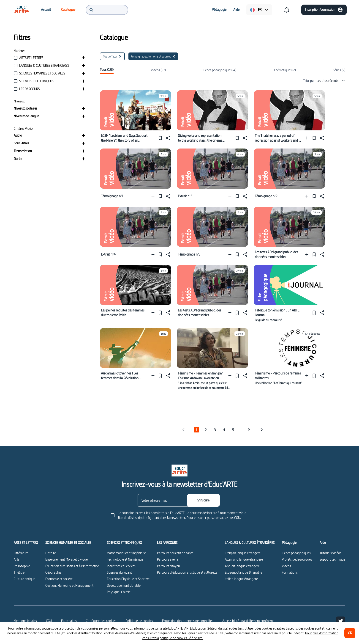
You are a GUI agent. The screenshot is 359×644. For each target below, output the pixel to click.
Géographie (53, 572)
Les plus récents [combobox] (331, 81)
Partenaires (69, 621)
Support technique (332, 559)
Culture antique (24, 579)
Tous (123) (107, 70)
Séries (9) (339, 70)
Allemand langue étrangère (244, 559)
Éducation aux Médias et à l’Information (72, 566)
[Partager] (168, 138)
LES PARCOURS (167, 543)
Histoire (51, 553)
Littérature (21, 553)
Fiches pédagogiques (296, 553)
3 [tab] (215, 430)
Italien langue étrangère (241, 579)
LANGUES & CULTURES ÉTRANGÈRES (250, 543)
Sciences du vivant (119, 572)
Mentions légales (25, 621)
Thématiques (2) (285, 70)
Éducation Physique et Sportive (128, 579)
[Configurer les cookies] (101, 621)
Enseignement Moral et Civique (67, 559)
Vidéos (286, 566)
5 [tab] (233, 430)
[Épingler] (160, 138)
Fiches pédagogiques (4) (220, 70)
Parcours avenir (168, 559)
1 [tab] (196, 430)
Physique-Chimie (119, 592)
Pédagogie (289, 543)
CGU (49, 621)
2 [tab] (206, 430)
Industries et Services (121, 566)
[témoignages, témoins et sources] (153, 56)
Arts (17, 559)
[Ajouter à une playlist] (154, 138)
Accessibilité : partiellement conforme (248, 621)
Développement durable (124, 585)
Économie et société (59, 579)
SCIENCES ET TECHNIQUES (124, 543)
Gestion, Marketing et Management (69, 585)
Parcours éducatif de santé (175, 553)
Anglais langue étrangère (242, 566)
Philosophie (22, 566)
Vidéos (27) (158, 70)
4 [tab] (224, 430)
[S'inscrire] (203, 500)
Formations (290, 572)
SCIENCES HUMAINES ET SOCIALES (68, 543)
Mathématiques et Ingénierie (126, 553)
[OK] (350, 633)
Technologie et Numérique (125, 559)
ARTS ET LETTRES (26, 543)
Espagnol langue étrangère (243, 572)
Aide (323, 543)
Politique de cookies (139, 621)
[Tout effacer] (112, 56)
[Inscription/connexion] (324, 10)
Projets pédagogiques (297, 559)
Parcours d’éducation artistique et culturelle (187, 572)
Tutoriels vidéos (330, 553)
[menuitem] (22, 10)
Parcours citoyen (169, 566)
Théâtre (19, 572)
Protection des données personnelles (188, 621)
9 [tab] (249, 430)
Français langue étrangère (243, 553)
